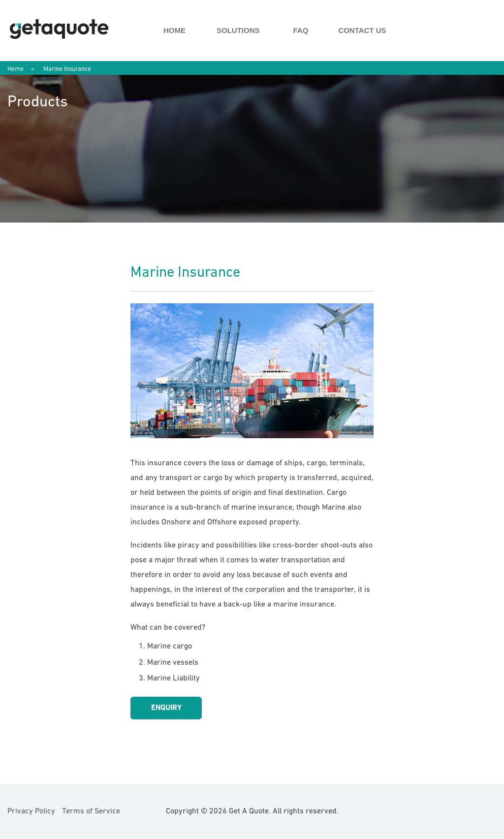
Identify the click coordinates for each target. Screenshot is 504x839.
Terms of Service (91, 811)
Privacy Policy (31, 811)
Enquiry (166, 708)
